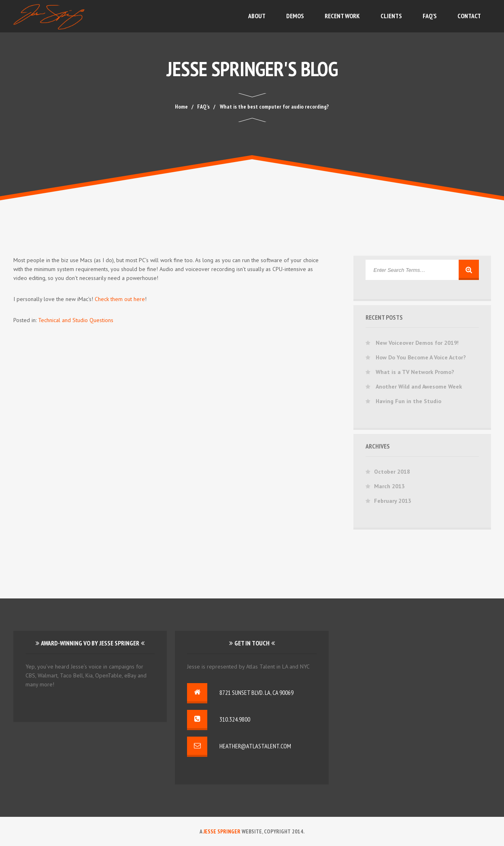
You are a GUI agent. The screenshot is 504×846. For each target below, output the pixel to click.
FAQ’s (430, 16)
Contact (469, 16)
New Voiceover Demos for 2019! (417, 343)
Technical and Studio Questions (76, 320)
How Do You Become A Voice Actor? (421, 357)
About (257, 16)
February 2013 (393, 501)
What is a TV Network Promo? (415, 372)
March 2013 (389, 486)
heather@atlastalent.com (255, 746)
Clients (391, 16)
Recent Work (342, 16)
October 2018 (392, 472)
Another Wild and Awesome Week (419, 387)
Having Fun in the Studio (408, 401)
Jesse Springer (222, 831)
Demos (295, 16)
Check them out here (120, 299)
